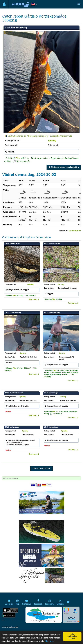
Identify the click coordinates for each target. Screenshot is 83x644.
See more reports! (41, 468)
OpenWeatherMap (75, 231)
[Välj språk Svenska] (33, 485)
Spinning (52, 141)
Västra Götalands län (17, 136)
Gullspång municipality (38, 136)
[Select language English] (39, 485)
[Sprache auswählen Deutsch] (44, 485)
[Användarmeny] (4, 4)
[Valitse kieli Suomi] (50, 485)
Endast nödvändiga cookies (72, 636)
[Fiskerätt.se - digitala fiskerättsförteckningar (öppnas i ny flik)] (44, 615)
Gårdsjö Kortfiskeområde (61, 136)
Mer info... (50, 641)
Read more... (34, 299)
